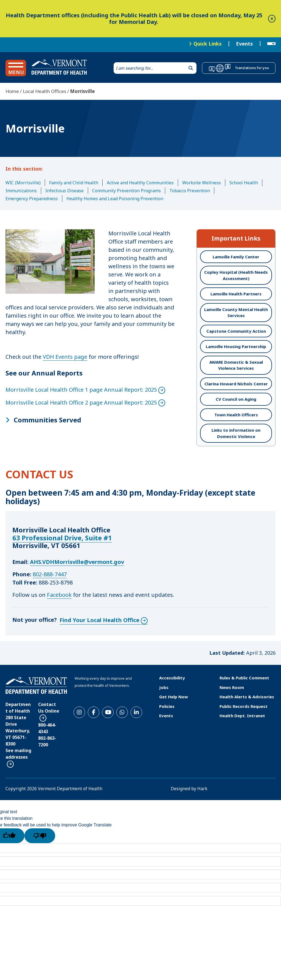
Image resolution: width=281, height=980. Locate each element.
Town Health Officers (236, 415)
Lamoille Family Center (236, 257)
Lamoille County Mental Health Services (236, 313)
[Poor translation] (40, 836)
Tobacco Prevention (190, 191)
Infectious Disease (64, 191)
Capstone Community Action (236, 331)
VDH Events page (65, 357)
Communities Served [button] (47, 420)
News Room (232, 687)
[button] (16, 68)
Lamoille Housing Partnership (236, 346)
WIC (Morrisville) (23, 183)
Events (245, 44)
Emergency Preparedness (32, 199)
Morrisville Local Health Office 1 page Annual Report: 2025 (81, 390)
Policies (167, 706)
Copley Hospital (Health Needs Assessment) (236, 275)
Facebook (59, 595)
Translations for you (252, 68)
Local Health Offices (44, 91)
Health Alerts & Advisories (247, 697)
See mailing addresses (18, 754)
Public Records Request (244, 706)
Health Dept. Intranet (242, 716)
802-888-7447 (50, 574)
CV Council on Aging (236, 399)
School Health (244, 183)
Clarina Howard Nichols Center (236, 384)
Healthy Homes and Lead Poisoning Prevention (115, 199)
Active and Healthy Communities (140, 183)
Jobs (164, 687)
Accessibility (172, 678)
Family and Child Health (74, 183)
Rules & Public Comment (244, 678)
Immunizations (21, 191)
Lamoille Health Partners (236, 294)
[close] (272, 19)
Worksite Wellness (202, 183)
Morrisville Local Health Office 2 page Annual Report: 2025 (81, 403)
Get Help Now (174, 697)
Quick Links (208, 44)
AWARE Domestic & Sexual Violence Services (236, 365)
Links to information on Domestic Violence (236, 433)
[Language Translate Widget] (271, 44)
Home (12, 91)
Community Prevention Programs (127, 191)
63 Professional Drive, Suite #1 (62, 538)
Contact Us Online (49, 708)
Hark (202, 789)
